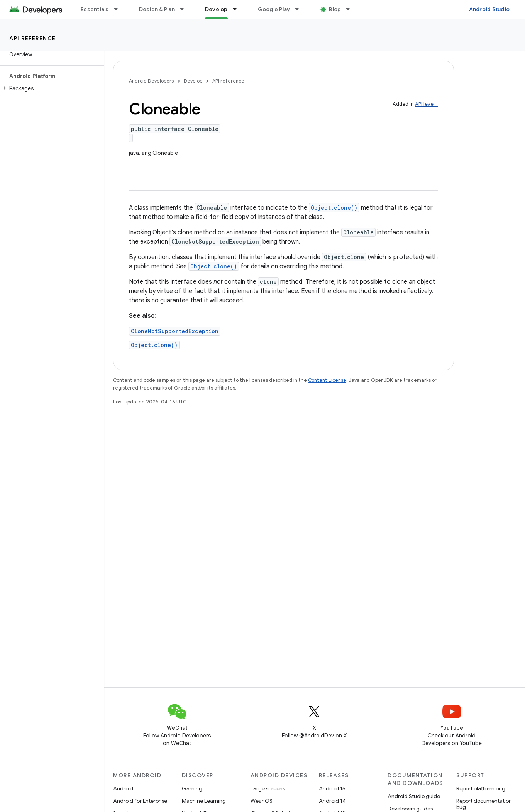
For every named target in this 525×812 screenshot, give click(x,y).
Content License (327, 380)
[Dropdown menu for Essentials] (119, 9)
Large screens (268, 788)
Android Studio (489, 9)
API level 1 (427, 104)
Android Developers (151, 81)
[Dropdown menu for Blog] (351, 9)
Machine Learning (204, 801)
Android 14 (332, 801)
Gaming (192, 788)
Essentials (95, 9)
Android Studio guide (414, 796)
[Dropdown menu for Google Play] (300, 9)
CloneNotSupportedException (175, 331)
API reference (33, 38)
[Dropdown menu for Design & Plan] (185, 9)
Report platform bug (481, 788)
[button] (50, 88)
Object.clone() (334, 208)
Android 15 (332, 788)
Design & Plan (157, 9)
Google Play (274, 9)
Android (123, 788)
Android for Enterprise (140, 801)
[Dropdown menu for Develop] (238, 9)
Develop (193, 81)
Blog (335, 9)
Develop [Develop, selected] (216, 9)
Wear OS (262, 801)
